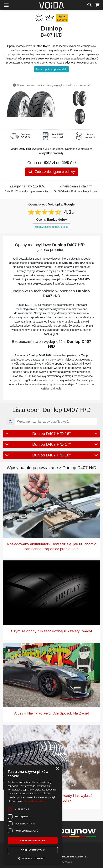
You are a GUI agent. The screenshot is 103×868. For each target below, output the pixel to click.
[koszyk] (97, 5)
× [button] (57, 769)
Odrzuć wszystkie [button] (33, 850)
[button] (33, 858)
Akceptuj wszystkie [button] (33, 840)
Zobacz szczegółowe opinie (52, 227)
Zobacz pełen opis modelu (51, 69)
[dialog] (33, 814)
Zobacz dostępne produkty (51, 172)
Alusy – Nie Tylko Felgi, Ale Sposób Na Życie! (52, 713)
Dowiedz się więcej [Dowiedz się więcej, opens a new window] (35, 801)
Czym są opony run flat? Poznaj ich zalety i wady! (51, 631)
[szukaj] (90, 5)
